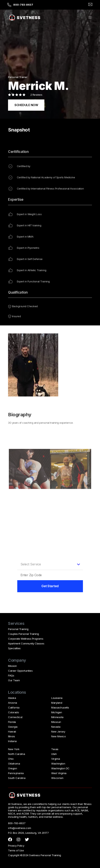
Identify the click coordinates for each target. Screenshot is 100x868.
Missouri (56, 722)
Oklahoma (14, 764)
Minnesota (57, 717)
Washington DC (60, 768)
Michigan (57, 712)
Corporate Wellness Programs (26, 639)
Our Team (14, 680)
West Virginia (59, 773)
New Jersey (58, 732)
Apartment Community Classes (26, 643)
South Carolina (17, 778)
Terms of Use (16, 850)
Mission (12, 666)
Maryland (57, 703)
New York (14, 749)
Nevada (56, 727)
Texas (55, 749)
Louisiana (57, 698)
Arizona (13, 703)
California (14, 707)
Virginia (56, 759)
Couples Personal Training (23, 634)
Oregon (12, 768)
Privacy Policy (16, 846)
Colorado (13, 712)
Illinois (11, 736)
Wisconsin (57, 778)
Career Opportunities (20, 671)
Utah (54, 754)
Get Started (50, 586)
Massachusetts (60, 707)
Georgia (13, 727)
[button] (90, 18)
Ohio (11, 759)
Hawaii (12, 732)
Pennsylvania (16, 773)
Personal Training (18, 629)
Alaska (12, 698)
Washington (58, 764)
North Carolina (16, 754)
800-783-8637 (23, 5)
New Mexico (58, 736)
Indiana (12, 741)
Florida (12, 722)
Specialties (14, 648)
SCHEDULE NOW (26, 105)
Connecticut (15, 717)
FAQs (11, 675)
